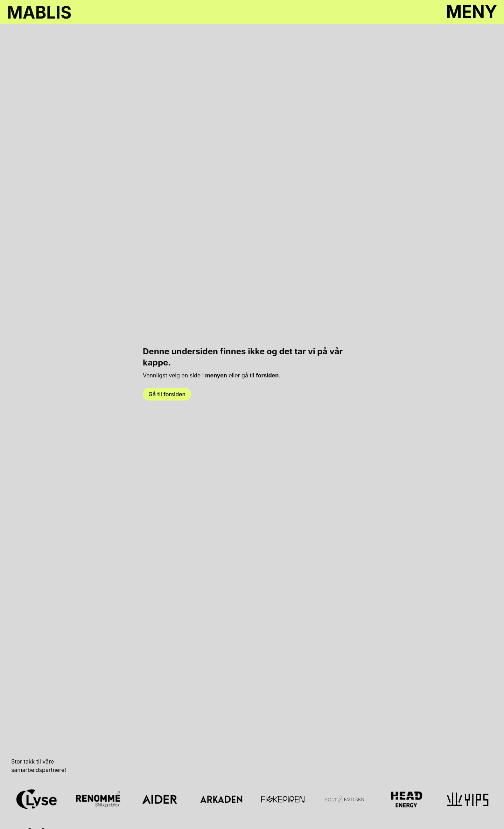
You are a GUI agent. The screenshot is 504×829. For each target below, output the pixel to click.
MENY (471, 12)
